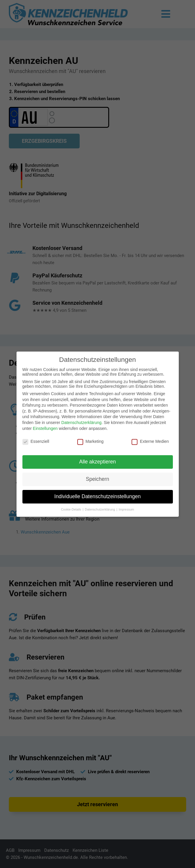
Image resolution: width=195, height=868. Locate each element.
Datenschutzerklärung (81, 423)
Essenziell (36, 441)
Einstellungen (45, 428)
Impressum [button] (126, 509)
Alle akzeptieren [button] (97, 462)
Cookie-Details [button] (72, 509)
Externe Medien (150, 441)
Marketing (90, 441)
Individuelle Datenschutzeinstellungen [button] (97, 496)
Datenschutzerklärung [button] (100, 509)
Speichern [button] (97, 479)
